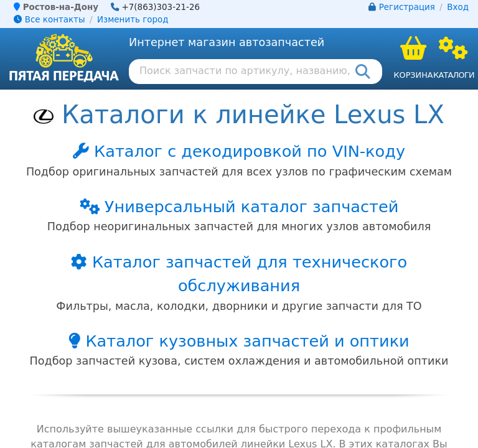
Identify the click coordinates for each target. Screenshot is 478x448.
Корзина (413, 75)
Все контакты (49, 20)
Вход (458, 7)
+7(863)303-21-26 (161, 7)
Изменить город (133, 20)
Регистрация (407, 7)
